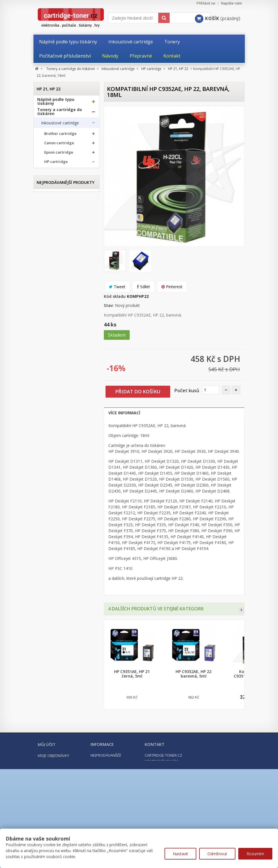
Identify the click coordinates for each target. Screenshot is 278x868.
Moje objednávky (53, 815)
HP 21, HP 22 (59, 174)
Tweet (117, 287)
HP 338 (54, 256)
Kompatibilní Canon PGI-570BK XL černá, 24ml (66, 632)
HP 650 (54, 305)
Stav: (109, 305)
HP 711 (54, 346)
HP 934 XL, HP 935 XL (66, 395)
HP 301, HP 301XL (63, 198)
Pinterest (172, 287)
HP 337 (54, 248)
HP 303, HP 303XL (63, 215)
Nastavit (180, 854)
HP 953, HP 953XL (63, 404)
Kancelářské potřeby (58, 492)
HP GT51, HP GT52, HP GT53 (65, 420)
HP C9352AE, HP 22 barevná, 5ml (193, 674)
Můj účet (47, 804)
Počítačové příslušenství (62, 502)
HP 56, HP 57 (59, 182)
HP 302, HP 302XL (63, 206)
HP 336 (54, 239)
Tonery (48, 445)
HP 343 (54, 280)
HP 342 (54, 272)
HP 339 (54, 264)
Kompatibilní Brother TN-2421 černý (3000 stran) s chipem (66, 687)
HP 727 (54, 354)
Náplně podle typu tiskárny (56, 104)
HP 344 (54, 289)
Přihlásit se (206, 3)
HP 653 (54, 330)
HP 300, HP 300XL (63, 190)
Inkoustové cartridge (60, 125)
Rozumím (255, 854)
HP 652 (54, 321)
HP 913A (55, 379)
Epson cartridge (59, 155)
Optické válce (53, 456)
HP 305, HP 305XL (63, 231)
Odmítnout (217, 854)
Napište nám (231, 3)
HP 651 (54, 313)
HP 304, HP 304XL (63, 223)
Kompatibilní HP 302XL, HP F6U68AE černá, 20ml (67, 742)
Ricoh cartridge (58, 432)
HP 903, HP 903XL (63, 363)
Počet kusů (187, 391)
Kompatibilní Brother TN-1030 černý (66, 579)
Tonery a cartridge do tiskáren (60, 114)
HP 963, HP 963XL (63, 412)
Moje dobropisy (53, 822)
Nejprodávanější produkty (66, 531)
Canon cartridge (59, 146)
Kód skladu (115, 296)
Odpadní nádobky (57, 467)
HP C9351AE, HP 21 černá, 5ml (132, 674)
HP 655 (54, 338)
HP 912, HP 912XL (63, 371)
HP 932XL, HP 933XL (65, 387)
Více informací (124, 413)
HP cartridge (56, 164)
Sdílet (143, 287)
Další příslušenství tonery (58, 478)
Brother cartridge (60, 136)
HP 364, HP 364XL (63, 297)
